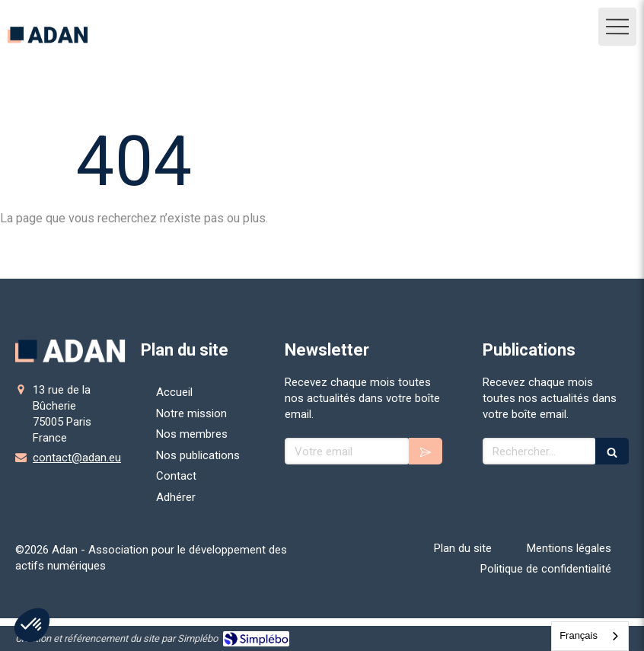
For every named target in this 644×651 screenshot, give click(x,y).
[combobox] (590, 636)
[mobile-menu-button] (617, 27)
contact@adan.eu (77, 458)
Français (579, 635)
